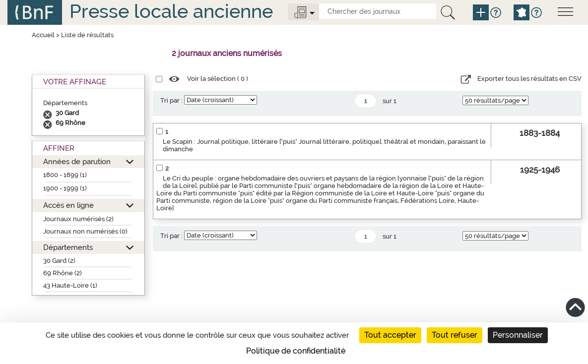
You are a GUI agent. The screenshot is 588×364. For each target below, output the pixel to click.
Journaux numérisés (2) (78, 219)
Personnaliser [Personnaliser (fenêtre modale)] (518, 335)
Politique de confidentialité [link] (296, 351)
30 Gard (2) (59, 261)
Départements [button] (68, 247)
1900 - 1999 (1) (65, 188)
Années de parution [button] (77, 161)
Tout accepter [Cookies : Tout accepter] (390, 335)
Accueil (43, 35)
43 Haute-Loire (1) (70, 285)
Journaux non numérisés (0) (85, 231)
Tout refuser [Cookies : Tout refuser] (455, 335)
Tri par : (171, 100)
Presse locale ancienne (171, 11)
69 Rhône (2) (63, 273)
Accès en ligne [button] (68, 205)
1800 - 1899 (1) (65, 175)
